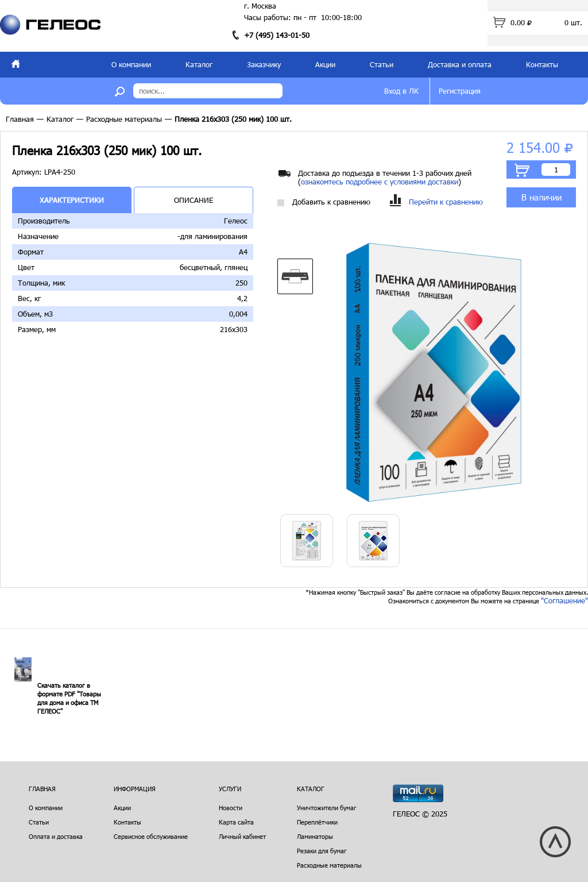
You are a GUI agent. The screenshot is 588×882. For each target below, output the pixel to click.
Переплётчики (317, 822)
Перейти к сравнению (436, 202)
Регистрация (460, 91)
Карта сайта (236, 822)
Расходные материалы (124, 119)
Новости (231, 808)
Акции (325, 64)
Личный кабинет (242, 836)
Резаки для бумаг (322, 851)
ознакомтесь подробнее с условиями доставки (380, 182)
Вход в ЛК (401, 91)
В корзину (522, 170)
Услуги (230, 789)
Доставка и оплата (460, 64)
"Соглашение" (564, 600)
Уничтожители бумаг (327, 808)
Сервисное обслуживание (151, 836)
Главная (20, 119)
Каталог (199, 64)
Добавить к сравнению (324, 202)
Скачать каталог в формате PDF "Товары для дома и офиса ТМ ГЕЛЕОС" (69, 698)
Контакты (542, 64)
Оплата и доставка (56, 836)
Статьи (382, 64)
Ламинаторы (315, 836)
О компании (131, 64)
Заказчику (264, 64)
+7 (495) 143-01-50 (277, 35)
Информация (135, 789)
